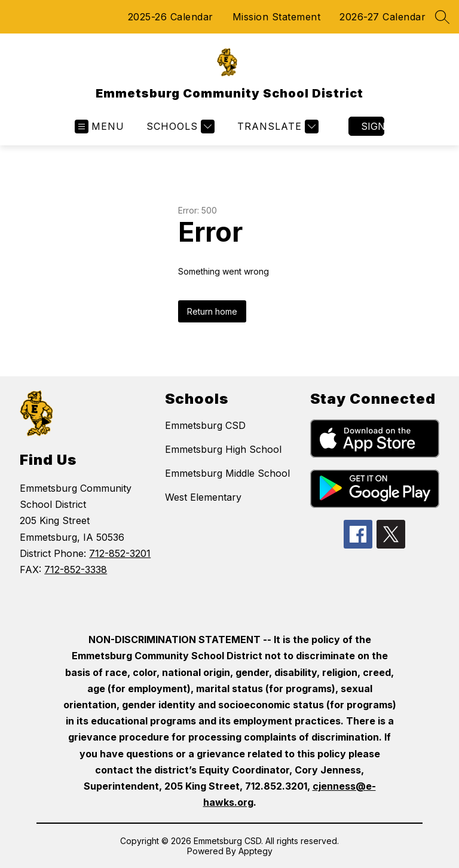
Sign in (373, 126)
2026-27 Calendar (382, 17)
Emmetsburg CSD (205, 425)
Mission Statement (277, 17)
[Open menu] (100, 127)
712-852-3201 (120, 553)
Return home (212, 311)
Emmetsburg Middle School (227, 473)
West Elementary (203, 497)
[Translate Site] (276, 127)
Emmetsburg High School (223, 449)
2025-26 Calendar (171, 17)
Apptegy (255, 851)
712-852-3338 (76, 569)
